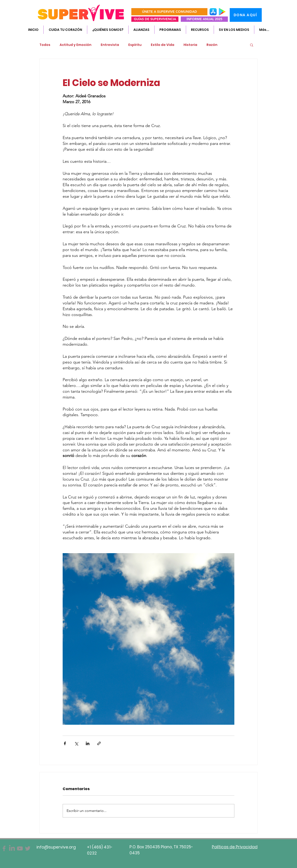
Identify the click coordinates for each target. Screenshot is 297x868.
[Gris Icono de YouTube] (20, 848)
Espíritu (135, 45)
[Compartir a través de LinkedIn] (88, 743)
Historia (190, 45)
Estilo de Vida (163, 45)
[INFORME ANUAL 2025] (204, 19)
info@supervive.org (56, 847)
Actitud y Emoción (76, 45)
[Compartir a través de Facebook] (65, 743)
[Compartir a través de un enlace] (99, 743)
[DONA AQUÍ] (246, 15)
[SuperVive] (12, 848)
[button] (108, 30)
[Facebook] (4, 848)
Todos (45, 45)
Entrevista (110, 45)
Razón (212, 45)
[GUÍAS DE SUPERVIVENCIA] (155, 19)
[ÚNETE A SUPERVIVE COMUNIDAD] (169, 12)
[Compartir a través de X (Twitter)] (76, 743)
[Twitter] (28, 848)
